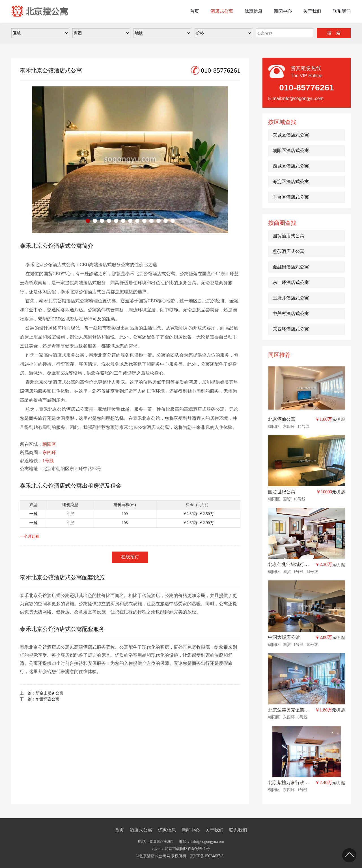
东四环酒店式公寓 (291, 329)
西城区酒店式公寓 (291, 166)
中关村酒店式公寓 (291, 313)
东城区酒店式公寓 (291, 135)
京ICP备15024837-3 (207, 856)
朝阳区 (49, 444)
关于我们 (214, 830)
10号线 (299, 499)
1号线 (48, 461)
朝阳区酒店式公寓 (291, 150)
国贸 (287, 499)
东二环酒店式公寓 (291, 282)
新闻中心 (191, 830)
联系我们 (238, 830)
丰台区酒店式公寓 (291, 197)
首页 (119, 830)
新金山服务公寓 (49, 693)
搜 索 (334, 33)
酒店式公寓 (141, 830)
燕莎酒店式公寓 (288, 251)
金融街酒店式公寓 (291, 267)
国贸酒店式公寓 (288, 236)
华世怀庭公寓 (48, 699)
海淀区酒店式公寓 (291, 182)
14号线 (303, 427)
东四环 (49, 453)
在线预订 (130, 557)
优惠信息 (167, 830)
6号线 (302, 717)
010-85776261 (216, 70)
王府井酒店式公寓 (291, 298)
